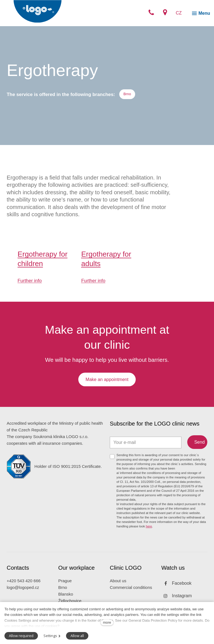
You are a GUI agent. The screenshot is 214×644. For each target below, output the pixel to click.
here (149, 532)
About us (118, 586)
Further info (30, 285)
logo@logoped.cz (23, 593)
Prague (65, 586)
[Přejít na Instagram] (177, 601)
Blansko (66, 600)
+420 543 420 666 (24, 586)
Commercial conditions (131, 593)
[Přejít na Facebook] (176, 589)
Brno (63, 593)
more (107, 622)
